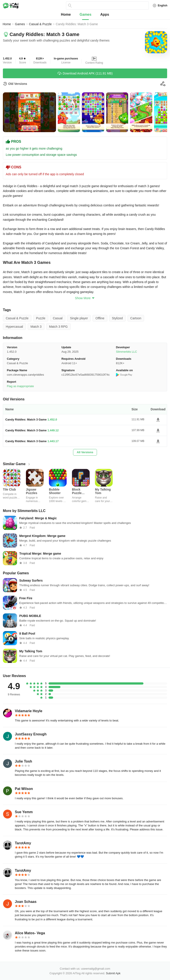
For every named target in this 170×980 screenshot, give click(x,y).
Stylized (117, 318)
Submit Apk (113, 973)
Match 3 (36, 327)
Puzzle (41, 318)
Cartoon (136, 318)
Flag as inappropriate (20, 386)
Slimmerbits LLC (127, 352)
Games (86, 14)
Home (66, 14)
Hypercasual (14, 327)
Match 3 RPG (58, 327)
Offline (100, 318)
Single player (79, 318)
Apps (105, 14)
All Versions (85, 452)
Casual (58, 318)
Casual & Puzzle (40, 24)
